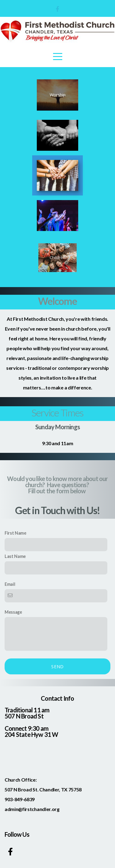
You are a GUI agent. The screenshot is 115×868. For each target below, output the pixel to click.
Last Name (15, 556)
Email (10, 584)
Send (57, 666)
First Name (15, 533)
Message (13, 612)
